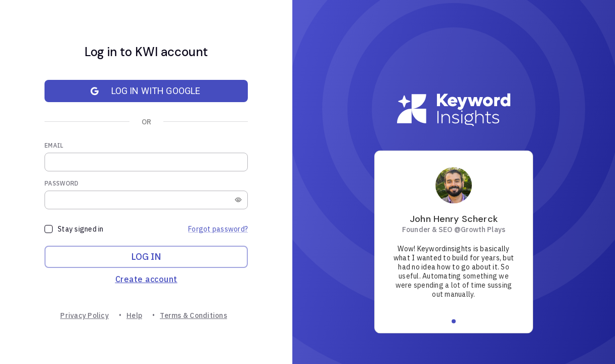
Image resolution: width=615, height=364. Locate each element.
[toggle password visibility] (238, 200)
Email (54, 145)
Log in (146, 257)
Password (61, 183)
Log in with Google (140, 91)
